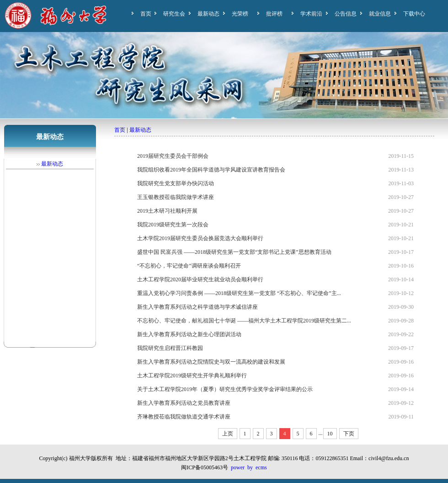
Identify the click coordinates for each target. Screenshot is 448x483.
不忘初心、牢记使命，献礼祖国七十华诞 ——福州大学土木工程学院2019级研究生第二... (244, 321)
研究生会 (174, 14)
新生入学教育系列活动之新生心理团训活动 (189, 334)
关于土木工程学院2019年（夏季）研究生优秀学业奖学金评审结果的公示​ (225, 389)
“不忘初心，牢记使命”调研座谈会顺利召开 (189, 266)
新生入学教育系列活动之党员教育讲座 (184, 403)
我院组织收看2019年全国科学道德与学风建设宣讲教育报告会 (211, 170)
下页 (349, 434)
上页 (228, 434)
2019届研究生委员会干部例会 (173, 156)
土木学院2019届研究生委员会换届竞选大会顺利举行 (200, 238)
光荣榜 (240, 14)
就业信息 (380, 14)
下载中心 (414, 14)
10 (330, 434)
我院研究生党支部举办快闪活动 (176, 183)
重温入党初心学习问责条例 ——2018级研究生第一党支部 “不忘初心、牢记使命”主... (239, 293)
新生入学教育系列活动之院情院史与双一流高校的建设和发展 (211, 362)
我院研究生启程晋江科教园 (170, 348)
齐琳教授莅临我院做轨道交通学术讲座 (184, 417)
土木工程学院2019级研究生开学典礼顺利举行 (192, 376)
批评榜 (274, 14)
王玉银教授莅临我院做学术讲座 (176, 197)
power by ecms (249, 467)
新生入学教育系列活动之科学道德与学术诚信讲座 (197, 307)
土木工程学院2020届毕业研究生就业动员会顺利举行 (200, 279)
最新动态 (208, 14)
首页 (146, 14)
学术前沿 (311, 14)
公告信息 (346, 14)
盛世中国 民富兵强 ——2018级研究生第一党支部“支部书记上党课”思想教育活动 (234, 252)
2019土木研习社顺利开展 (167, 211)
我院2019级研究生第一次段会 (173, 225)
